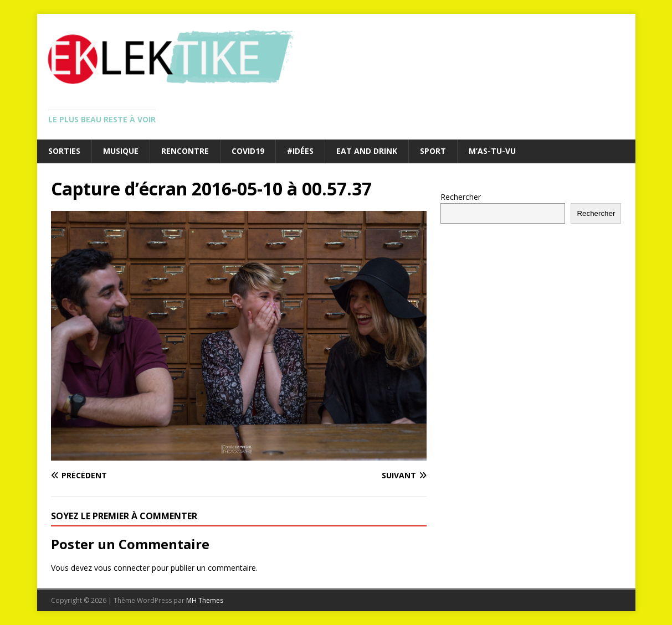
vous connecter (122, 568)
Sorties (64, 151)
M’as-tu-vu (492, 151)
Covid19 (248, 151)
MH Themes (205, 600)
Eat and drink (367, 151)
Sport (433, 151)
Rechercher (461, 197)
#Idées (300, 151)
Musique (121, 151)
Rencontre (185, 151)
